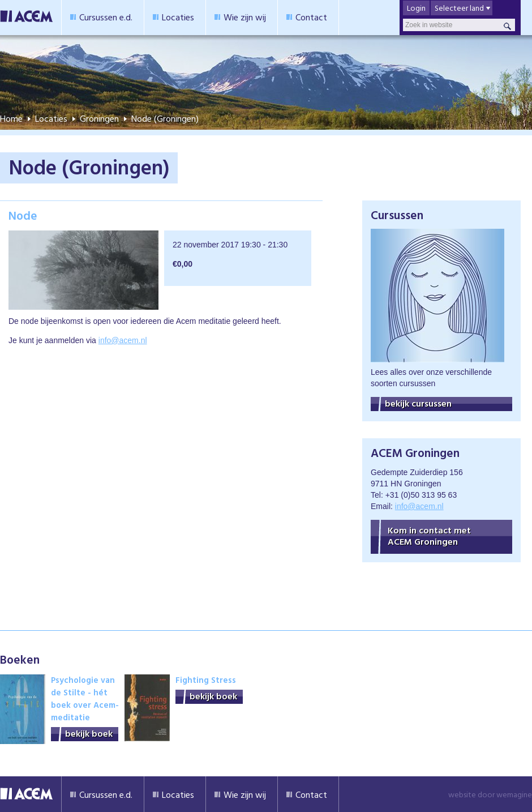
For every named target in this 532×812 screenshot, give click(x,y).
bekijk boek (89, 734)
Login (416, 8)
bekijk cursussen (418, 403)
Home (11, 118)
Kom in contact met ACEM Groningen (429, 536)
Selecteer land (459, 8)
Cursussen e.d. (106, 17)
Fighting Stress (206, 680)
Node (23, 215)
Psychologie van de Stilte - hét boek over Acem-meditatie (85, 698)
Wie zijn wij (245, 17)
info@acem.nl (123, 340)
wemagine (514, 794)
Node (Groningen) (165, 118)
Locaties (178, 17)
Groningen (99, 118)
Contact (311, 17)
